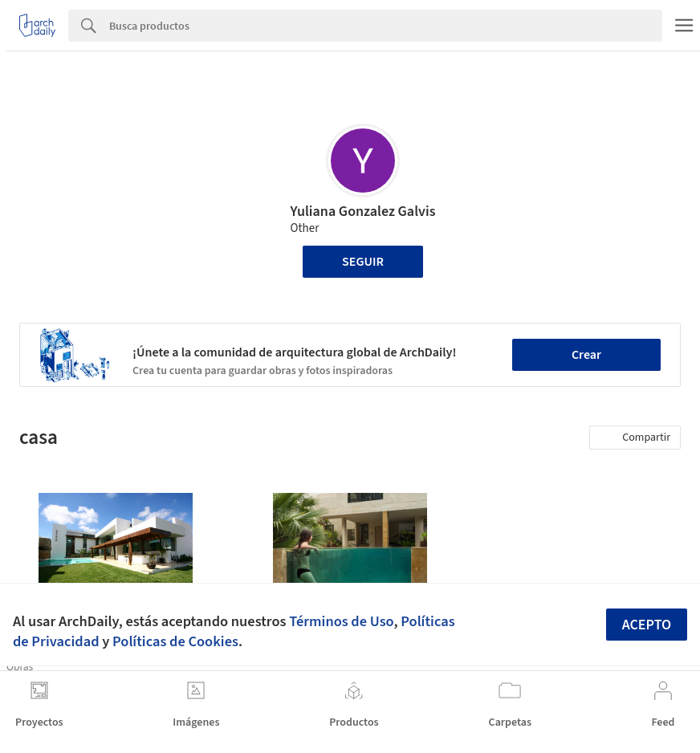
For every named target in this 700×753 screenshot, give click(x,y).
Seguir (363, 262)
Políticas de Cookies (175, 641)
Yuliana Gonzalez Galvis (363, 212)
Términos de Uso (341, 621)
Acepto (647, 625)
